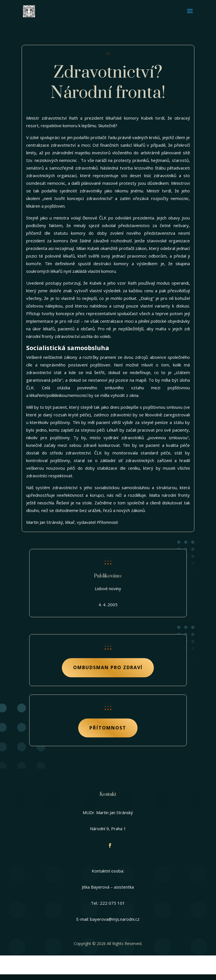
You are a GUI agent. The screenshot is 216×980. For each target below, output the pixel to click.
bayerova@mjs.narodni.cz (115, 919)
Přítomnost (108, 728)
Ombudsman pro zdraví (108, 667)
